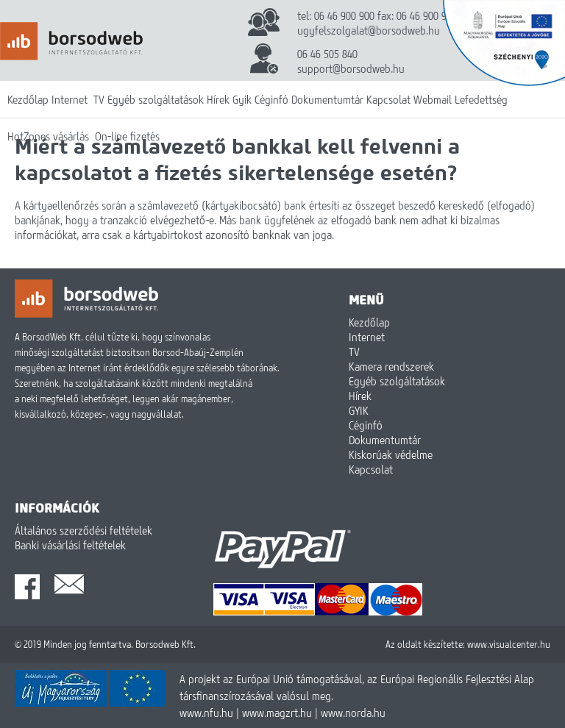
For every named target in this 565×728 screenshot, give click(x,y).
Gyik (242, 99)
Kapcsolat (388, 99)
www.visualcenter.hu (509, 644)
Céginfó (271, 99)
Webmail (433, 99)
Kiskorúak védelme (391, 454)
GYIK (359, 410)
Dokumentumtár (327, 99)
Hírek (218, 99)
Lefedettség (481, 99)
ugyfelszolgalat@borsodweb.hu (369, 30)
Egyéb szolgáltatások (156, 99)
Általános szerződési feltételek (83, 530)
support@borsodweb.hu (351, 68)
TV (99, 99)
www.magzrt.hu (277, 713)
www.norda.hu (353, 713)
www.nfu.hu (206, 713)
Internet (70, 99)
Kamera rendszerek (391, 366)
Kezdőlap (28, 99)
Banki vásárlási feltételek (70, 545)
